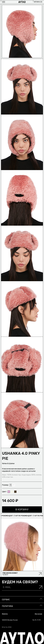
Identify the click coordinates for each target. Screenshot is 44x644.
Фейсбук (5, 614)
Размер (5, 485)
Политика (7, 606)
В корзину (22, 509)
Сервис (6, 600)
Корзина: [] (38, 2)
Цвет (4, 492)
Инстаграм (38, 614)
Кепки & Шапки (8, 463)
